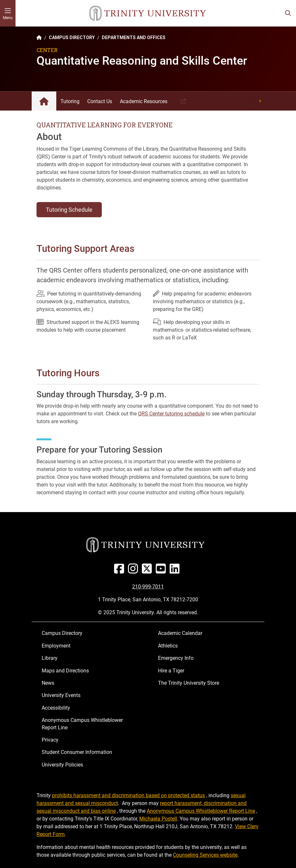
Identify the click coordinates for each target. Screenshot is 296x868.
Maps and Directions (65, 671)
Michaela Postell (158, 819)
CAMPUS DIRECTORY (72, 38)
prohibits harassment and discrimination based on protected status (128, 795)
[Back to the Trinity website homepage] (39, 38)
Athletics (168, 646)
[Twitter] (148, 571)
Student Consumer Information (77, 752)
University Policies (62, 765)
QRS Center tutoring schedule (171, 414)
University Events (61, 695)
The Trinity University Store (189, 683)
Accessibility (56, 708)
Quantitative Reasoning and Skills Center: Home (44, 101)
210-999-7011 (148, 587)
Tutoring (70, 101)
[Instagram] (134, 571)
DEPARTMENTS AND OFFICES (134, 38)
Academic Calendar (180, 633)
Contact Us (100, 101)
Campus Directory (62, 633)
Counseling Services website (205, 855)
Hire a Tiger (171, 671)
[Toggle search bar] (288, 13)
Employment (56, 646)
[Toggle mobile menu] (8, 13)
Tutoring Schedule (69, 210)
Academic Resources (144, 101)
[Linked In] (176, 571)
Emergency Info (176, 658)
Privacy (50, 740)
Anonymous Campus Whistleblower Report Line (82, 724)
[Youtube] (162, 571)
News (48, 683)
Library (50, 658)
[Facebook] (120, 571)
